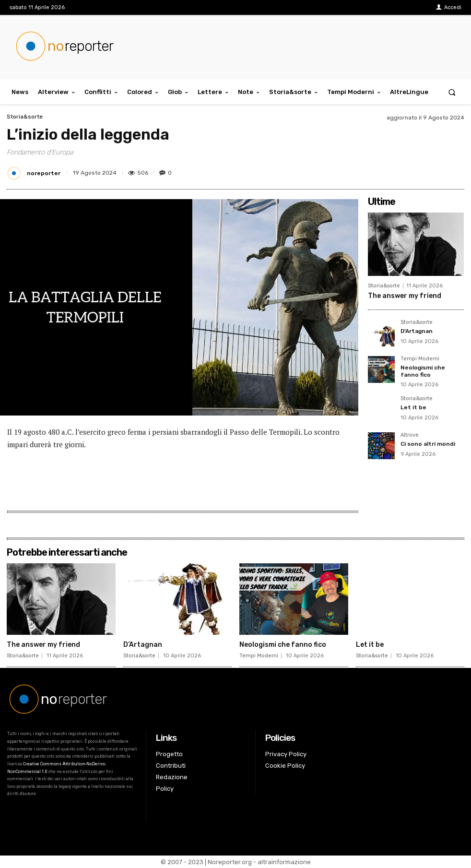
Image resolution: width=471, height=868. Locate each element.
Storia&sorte (25, 117)
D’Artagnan (417, 331)
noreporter (44, 173)
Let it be (413, 407)
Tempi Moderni (420, 359)
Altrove (410, 435)
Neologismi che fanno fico (423, 371)
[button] (452, 92)
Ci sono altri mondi (428, 444)
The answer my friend (405, 296)
